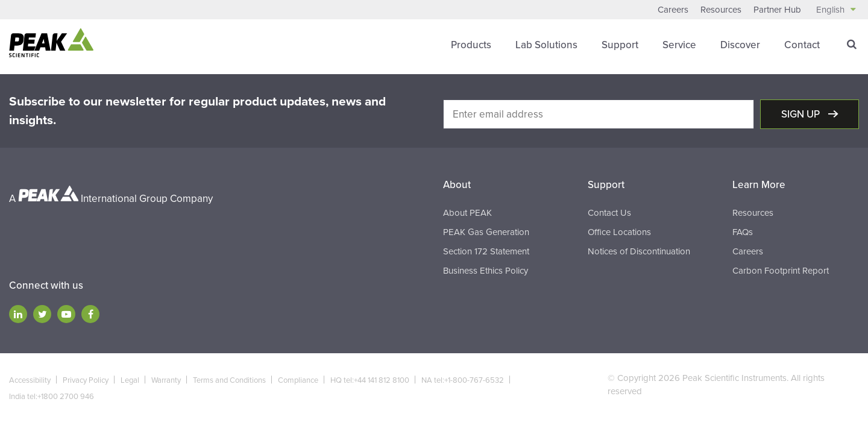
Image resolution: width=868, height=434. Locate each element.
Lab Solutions (546, 45)
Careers (673, 10)
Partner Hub (777, 10)
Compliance (298, 380)
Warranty (166, 380)
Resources (721, 10)
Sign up (802, 114)
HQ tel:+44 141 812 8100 (370, 380)
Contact (802, 45)
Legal (130, 380)
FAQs (743, 232)
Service (679, 45)
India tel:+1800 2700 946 (52, 397)
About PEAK (467, 213)
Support (620, 45)
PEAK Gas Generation (486, 232)
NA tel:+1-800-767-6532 (463, 380)
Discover (740, 45)
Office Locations (619, 232)
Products (471, 45)
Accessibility (30, 380)
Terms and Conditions (229, 380)
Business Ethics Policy (486, 271)
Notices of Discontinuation (639, 251)
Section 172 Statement (486, 251)
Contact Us (609, 213)
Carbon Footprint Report (781, 271)
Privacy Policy (86, 380)
